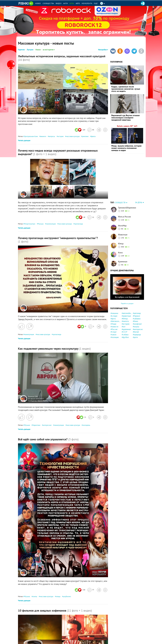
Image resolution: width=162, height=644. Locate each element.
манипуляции (59, 425)
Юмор (121, 230)
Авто (78, 3)
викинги (43, 136)
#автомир (137, 299)
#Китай (136, 318)
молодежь (86, 425)
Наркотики (36, 425)
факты (93, 136)
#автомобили (127, 299)
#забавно (137, 305)
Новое (38, 3)
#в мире (114, 302)
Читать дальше (24, 140)
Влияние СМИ (33, 193)
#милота (125, 307)
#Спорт (114, 318)
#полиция (115, 323)
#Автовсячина (116, 307)
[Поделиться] (99, 130)
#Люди (113, 310)
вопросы (52, 136)
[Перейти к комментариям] (91, 130)
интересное (47, 425)
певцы (58, 596)
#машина (114, 299)
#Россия (114, 315)
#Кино (135, 307)
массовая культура (73, 136)
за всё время (49, 50)
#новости (114, 313)
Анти (65, 3)
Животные (123, 221)
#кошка (136, 313)
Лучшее (30, 50)
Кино (120, 239)
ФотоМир (122, 212)
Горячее (21, 50)
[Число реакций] (80, 130)
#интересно (138, 315)
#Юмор (125, 305)
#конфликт (137, 310)
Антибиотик (32, 107)
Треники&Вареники (127, 194)
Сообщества (48, 3)
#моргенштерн (30, 224)
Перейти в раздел (127, 289)
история (61, 136)
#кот (124, 313)
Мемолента (87, 3)
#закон (113, 321)
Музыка (41, 224)
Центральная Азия (31, 136)
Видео (59, 3)
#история (126, 310)
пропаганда (79, 224)
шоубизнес (67, 596)
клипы (35, 596)
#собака (125, 321)
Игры (72, 3)
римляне (85, 136)
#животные (126, 302)
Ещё (96, 3)
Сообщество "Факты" (35, 112)
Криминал (123, 248)
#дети (135, 323)
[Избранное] (105, 130)
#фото (113, 305)
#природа (137, 321)
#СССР (124, 318)
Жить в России (124, 203)
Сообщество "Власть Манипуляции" (41, 401)
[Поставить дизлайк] (30, 326)
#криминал (126, 315)
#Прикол (136, 302)
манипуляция (51, 224)
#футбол (125, 323)
